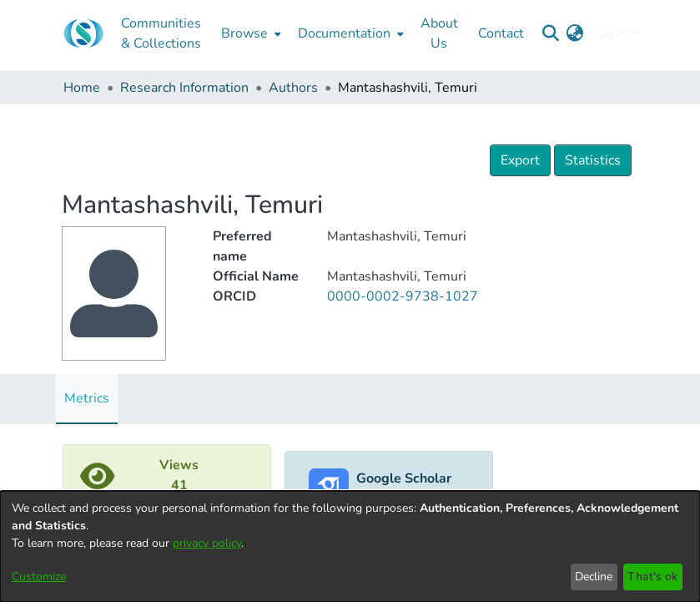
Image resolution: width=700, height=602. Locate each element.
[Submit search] (551, 33)
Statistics (593, 160)
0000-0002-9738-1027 (403, 296)
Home (82, 88)
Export (520, 160)
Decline (594, 577)
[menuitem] (249, 33)
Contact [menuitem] (501, 33)
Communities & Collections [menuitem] (161, 33)
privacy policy (207, 543)
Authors (293, 88)
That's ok (652, 577)
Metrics (87, 398)
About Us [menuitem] (439, 33)
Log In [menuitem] (609, 33)
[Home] (83, 33)
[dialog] (350, 546)
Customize (39, 577)
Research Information (184, 88)
